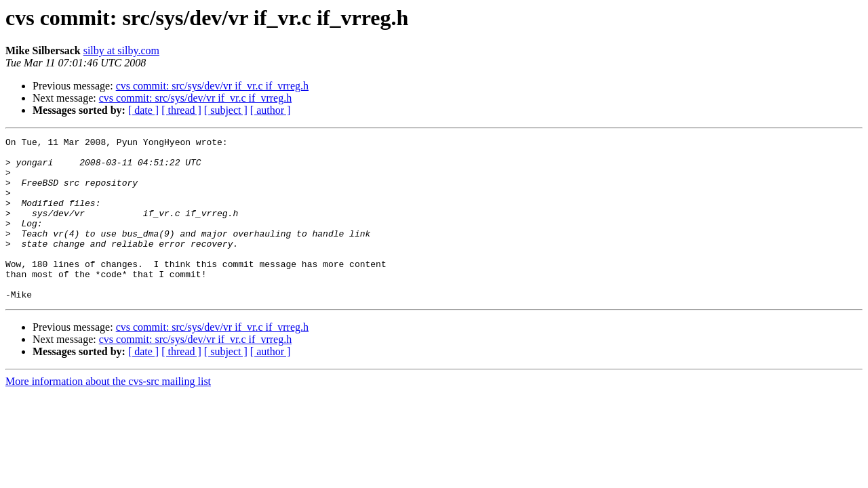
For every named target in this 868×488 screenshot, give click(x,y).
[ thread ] (181, 110)
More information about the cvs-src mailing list (108, 414)
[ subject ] (226, 110)
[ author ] (271, 110)
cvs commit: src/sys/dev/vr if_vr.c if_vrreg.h (212, 86)
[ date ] (143, 110)
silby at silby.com (121, 50)
